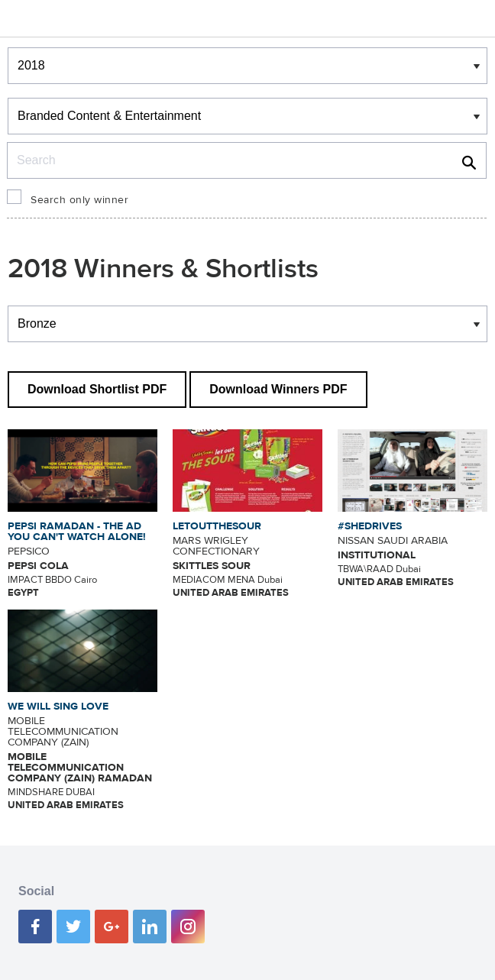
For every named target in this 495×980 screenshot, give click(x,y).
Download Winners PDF (278, 389)
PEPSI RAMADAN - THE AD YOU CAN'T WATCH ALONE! (77, 532)
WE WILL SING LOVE (58, 707)
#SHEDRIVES (370, 526)
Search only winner (79, 200)
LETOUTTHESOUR (217, 526)
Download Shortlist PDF (97, 389)
